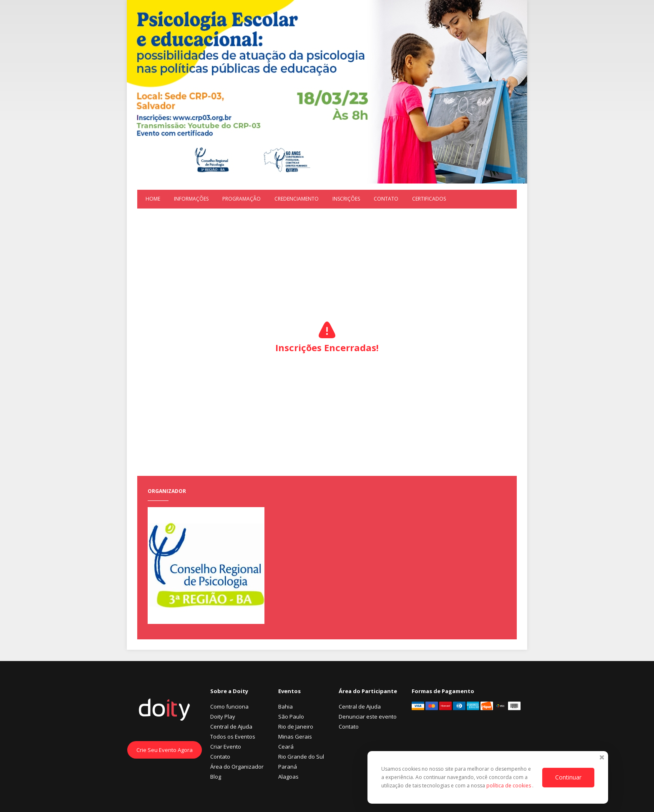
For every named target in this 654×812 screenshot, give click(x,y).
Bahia (285, 706)
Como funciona (229, 706)
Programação (241, 199)
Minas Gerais (295, 737)
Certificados (429, 199)
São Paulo (291, 716)
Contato (386, 199)
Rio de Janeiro (296, 727)
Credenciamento (297, 199)
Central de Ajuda (231, 727)
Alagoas (288, 777)
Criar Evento (226, 747)
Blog (216, 777)
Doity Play (223, 716)
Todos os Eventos (233, 737)
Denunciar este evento (368, 716)
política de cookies (509, 786)
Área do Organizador (237, 767)
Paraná (288, 767)
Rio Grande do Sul (301, 757)
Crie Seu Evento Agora (165, 750)
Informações (191, 199)
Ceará (286, 747)
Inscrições (346, 199)
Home (153, 199)
